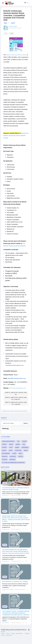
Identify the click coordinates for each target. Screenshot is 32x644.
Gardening (25, 447)
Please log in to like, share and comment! (15, 411)
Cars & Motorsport (8, 441)
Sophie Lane (6, 529)
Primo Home (6, 496)
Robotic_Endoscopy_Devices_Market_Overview (16, 403)
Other (14, 453)
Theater (5, 459)
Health (13, 23)
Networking (6, 453)
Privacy (13, 633)
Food (11, 447)
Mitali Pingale (13, 26)
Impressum (20, 633)
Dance (11, 444)
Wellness (12, 459)
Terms (8, 633)
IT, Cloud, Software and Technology (13, 463)
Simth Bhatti (6, 623)
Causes (24, 441)
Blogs (5, 23)
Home (11, 450)
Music (26, 450)
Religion (5, 456)
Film (24, 444)
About (3, 633)
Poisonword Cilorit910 (8, 589)
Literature (18, 450)
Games (17, 447)
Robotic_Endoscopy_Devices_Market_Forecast (16, 398)
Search (26, 423)
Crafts (4, 444)
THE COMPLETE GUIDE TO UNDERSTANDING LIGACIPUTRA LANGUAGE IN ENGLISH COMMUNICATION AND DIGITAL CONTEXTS (16, 613)
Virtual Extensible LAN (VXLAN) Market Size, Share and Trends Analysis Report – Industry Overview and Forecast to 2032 (16, 551)
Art (18, 441)
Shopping (13, 456)
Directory (9, 635)
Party (21, 453)
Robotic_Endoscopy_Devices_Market (16, 393)
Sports (21, 456)
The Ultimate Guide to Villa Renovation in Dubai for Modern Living (16, 489)
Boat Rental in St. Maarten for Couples (15, 582)
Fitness (4, 447)
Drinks (18, 444)
